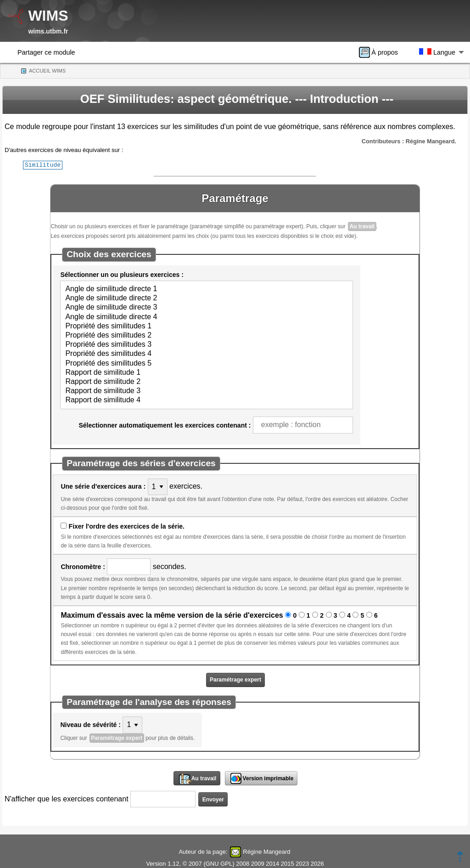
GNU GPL (219, 863)
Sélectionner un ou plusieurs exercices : (122, 274)
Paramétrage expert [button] (235, 679)
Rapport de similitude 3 (206, 391)
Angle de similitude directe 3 (206, 307)
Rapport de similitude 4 (206, 400)
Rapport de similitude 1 (206, 372)
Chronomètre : (83, 566)
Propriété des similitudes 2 (206, 335)
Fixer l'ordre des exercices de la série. (127, 526)
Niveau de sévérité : (90, 724)
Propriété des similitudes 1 (206, 326)
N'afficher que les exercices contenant (67, 798)
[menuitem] (381, 52)
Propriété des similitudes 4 (206, 354)
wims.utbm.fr (48, 31)
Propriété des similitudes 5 (206, 363)
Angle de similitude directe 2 (206, 298)
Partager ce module (46, 52)
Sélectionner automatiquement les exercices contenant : (165, 425)
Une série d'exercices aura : (103, 486)
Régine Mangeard (266, 851)
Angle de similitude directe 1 (206, 289)
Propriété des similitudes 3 (206, 344)
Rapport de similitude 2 (206, 382)
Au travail (362, 226)
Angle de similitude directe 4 (206, 317)
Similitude (43, 164)
